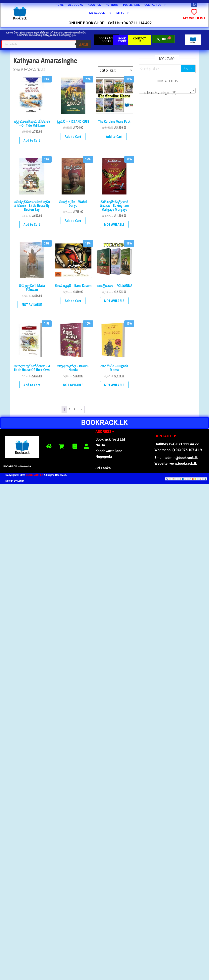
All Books (76, 5)
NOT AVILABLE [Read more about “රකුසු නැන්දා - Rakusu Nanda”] (73, 385)
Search (83, 44)
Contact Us (155, 5)
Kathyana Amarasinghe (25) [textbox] (166, 92)
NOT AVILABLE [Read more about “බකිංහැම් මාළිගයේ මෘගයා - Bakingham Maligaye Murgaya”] (114, 224)
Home (60, 5)
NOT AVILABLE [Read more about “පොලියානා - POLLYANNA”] (114, 301)
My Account (101, 13)
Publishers (131, 5)
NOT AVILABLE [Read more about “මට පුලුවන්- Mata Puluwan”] (32, 304)
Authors (112, 5)
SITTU (123, 13)
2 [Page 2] (69, 409)
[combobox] (167, 90)
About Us (94, 5)
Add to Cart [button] (32, 140)
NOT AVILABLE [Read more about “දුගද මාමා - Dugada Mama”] (114, 385)
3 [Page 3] (75, 409)
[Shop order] (115, 70)
